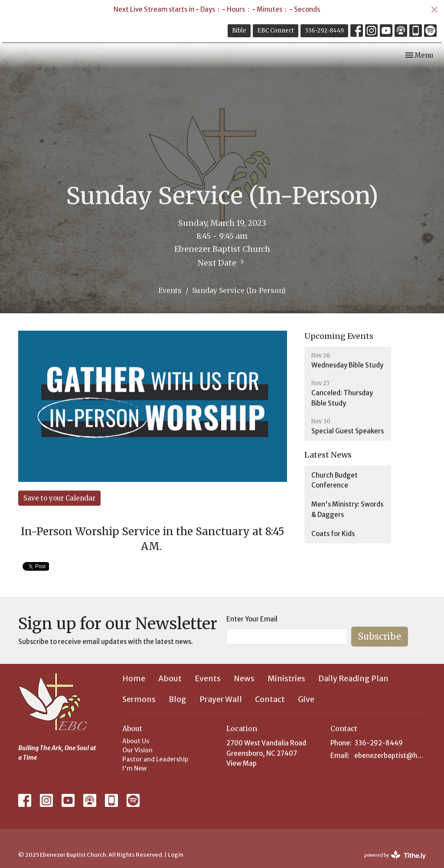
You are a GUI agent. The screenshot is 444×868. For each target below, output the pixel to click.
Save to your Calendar (59, 498)
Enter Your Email (252, 619)
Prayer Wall (221, 699)
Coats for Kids (333, 534)
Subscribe (380, 636)
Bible (239, 31)
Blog (178, 699)
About (170, 678)
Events (170, 290)
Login (176, 855)
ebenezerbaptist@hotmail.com (390, 756)
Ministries (286, 678)
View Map (242, 763)
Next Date (222, 263)
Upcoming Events (339, 336)
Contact (270, 699)
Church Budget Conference (335, 480)
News (244, 678)
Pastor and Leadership (155, 759)
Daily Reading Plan (353, 678)
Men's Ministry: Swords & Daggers (347, 509)
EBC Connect (276, 31)
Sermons (139, 699)
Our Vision (137, 750)
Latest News (328, 455)
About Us (136, 741)
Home (134, 678)
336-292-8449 (324, 31)
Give (306, 699)
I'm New (134, 768)
